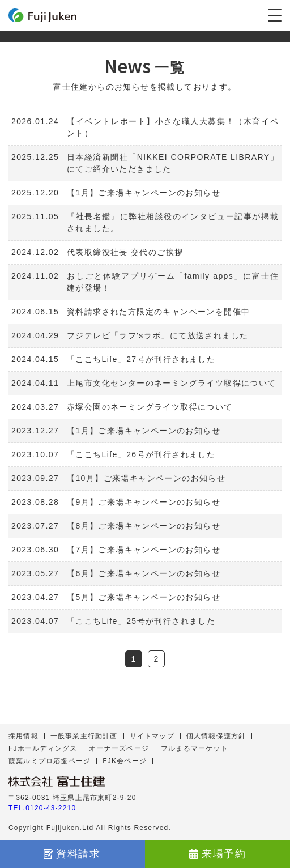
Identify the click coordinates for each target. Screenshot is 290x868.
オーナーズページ (119, 748)
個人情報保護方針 (216, 736)
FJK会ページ (125, 761)
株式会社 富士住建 (57, 781)
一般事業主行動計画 (84, 736)
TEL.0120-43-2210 (42, 808)
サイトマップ (152, 736)
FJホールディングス (43, 748)
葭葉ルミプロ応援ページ (50, 761)
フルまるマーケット (195, 748)
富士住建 (42, 15)
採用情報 (24, 736)
